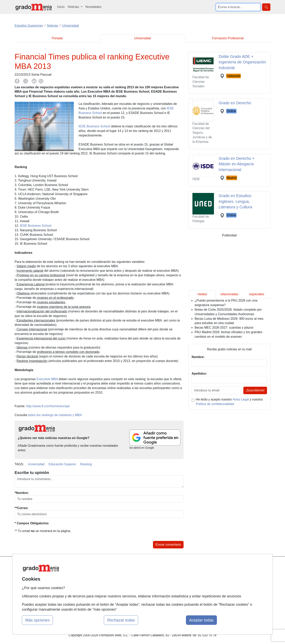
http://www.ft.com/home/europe (48, 406)
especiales (257, 294)
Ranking (86, 464)
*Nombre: (22, 493)
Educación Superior (62, 464)
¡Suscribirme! (255, 390)
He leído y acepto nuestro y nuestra (229, 402)
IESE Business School (94, 126)
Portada (57, 38)
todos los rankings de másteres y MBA (55, 415)
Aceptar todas (201, 620)
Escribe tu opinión (32, 473)
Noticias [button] (74, 7)
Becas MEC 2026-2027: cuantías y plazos (224, 328)
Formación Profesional (228, 38)
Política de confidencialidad (215, 404)
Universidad (142, 38)
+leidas (202, 294)
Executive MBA (47, 379)
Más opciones (37, 620)
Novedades (93, 7)
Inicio (61, 7)
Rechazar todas (121, 620)
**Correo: (22, 508)
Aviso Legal (241, 399)
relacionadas (229, 294)
